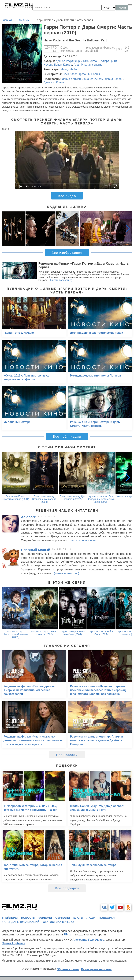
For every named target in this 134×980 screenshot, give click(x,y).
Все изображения (67, 253)
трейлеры (10, 918)
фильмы (45, 918)
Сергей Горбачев (13, 943)
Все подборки (67, 888)
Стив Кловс (70, 74)
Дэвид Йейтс (69, 69)
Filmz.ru (69, 934)
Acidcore (28, 517)
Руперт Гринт (108, 61)
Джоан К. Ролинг (90, 74)
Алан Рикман (82, 65)
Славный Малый (36, 550)
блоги (78, 918)
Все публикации (67, 437)
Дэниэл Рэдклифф (68, 61)
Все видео (67, 196)
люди (91, 918)
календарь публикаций (21, 922)
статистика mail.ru (58, 922)
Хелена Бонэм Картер (58, 65)
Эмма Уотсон (90, 61)
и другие (97, 65)
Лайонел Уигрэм (93, 79)
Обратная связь (68, 969)
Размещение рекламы (96, 969)
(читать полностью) (61, 280)
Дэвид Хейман (71, 79)
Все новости (67, 755)
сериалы (63, 918)
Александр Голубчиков (88, 940)
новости (28, 918)
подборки (107, 918)
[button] (128, 229)
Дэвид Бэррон (114, 79)
